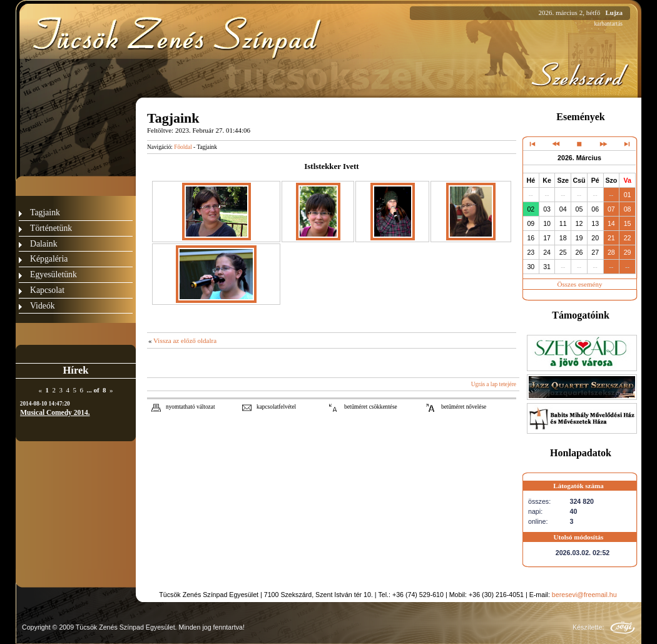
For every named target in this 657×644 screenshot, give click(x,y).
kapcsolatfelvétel (276, 407)
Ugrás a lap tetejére (494, 384)
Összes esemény (580, 284)
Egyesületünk (53, 274)
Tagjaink (45, 212)
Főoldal (183, 147)
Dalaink (44, 244)
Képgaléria (49, 259)
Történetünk (51, 228)
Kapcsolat (47, 290)
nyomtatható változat (191, 407)
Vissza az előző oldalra (185, 340)
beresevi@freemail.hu (584, 595)
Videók (43, 306)
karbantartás (608, 24)
